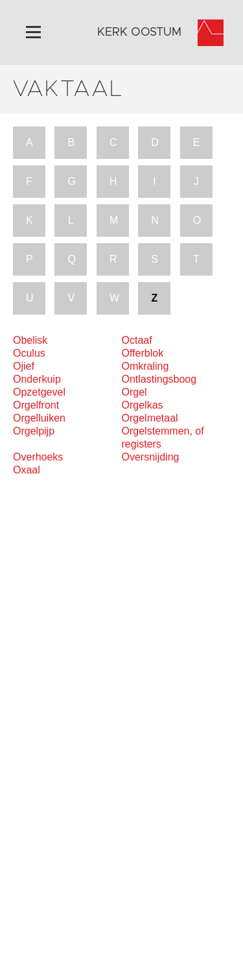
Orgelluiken (39, 418)
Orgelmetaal (150, 418)
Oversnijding (151, 457)
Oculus (29, 353)
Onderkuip (37, 379)
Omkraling (145, 366)
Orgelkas (143, 405)
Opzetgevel (39, 392)
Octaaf (137, 340)
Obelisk (30, 340)
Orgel (134, 392)
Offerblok (143, 353)
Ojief (24, 366)
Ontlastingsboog (159, 379)
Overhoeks (38, 457)
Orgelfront (36, 405)
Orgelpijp (34, 431)
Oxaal (27, 470)
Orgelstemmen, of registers (163, 437)
